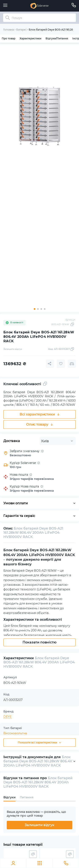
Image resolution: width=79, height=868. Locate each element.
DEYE (7, 717)
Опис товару (39, 424)
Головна (9, 30)
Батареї (21, 30)
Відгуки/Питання (57, 38)
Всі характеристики (39, 414)
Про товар (9, 38)
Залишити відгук (39, 825)
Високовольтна (15, 733)
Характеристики (30, 38)
